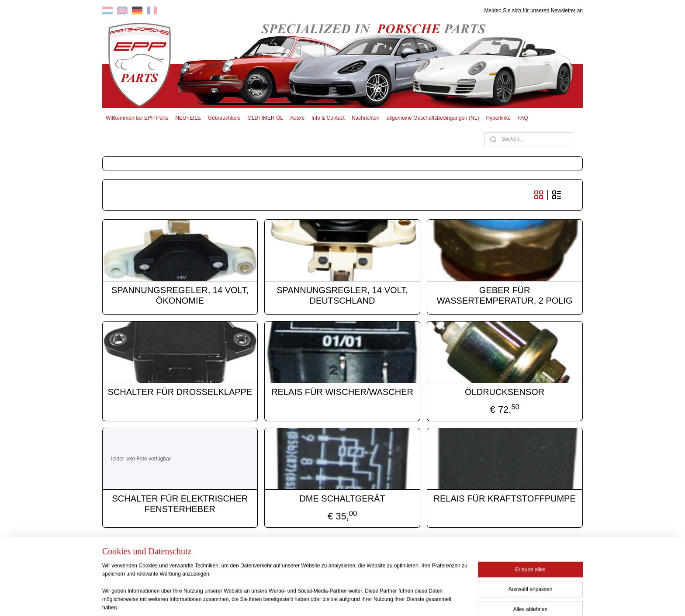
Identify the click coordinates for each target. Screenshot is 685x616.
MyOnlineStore (427, 600)
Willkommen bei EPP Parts (137, 118)
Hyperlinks (498, 118)
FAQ (522, 118)
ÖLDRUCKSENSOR (505, 392)
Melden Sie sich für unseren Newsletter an (534, 10)
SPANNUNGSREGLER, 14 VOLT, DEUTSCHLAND (342, 295)
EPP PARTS (512, 559)
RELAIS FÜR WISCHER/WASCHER (343, 392)
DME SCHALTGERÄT (342, 498)
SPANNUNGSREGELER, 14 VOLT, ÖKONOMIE (180, 295)
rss (329, 600)
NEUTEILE (188, 118)
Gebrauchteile (224, 118)
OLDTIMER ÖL (265, 118)
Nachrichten (366, 118)
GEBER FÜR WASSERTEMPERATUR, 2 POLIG (505, 295)
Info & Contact (328, 118)
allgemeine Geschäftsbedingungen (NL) (433, 118)
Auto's (297, 118)
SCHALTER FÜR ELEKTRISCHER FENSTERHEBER (180, 504)
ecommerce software (358, 600)
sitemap (313, 600)
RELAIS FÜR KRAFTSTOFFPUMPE (505, 498)
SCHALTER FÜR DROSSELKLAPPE (180, 392)
